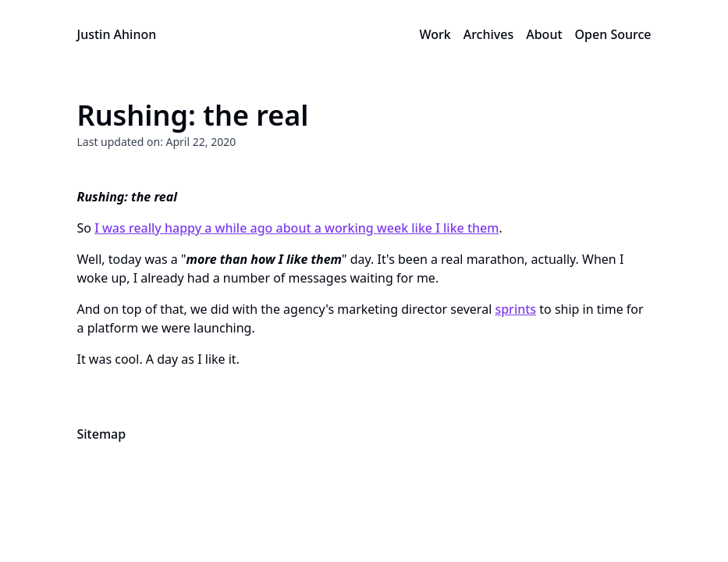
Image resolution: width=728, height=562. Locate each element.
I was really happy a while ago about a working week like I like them (297, 228)
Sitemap (102, 434)
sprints (515, 309)
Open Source (613, 34)
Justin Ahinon (117, 34)
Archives (489, 34)
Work (435, 34)
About (544, 34)
